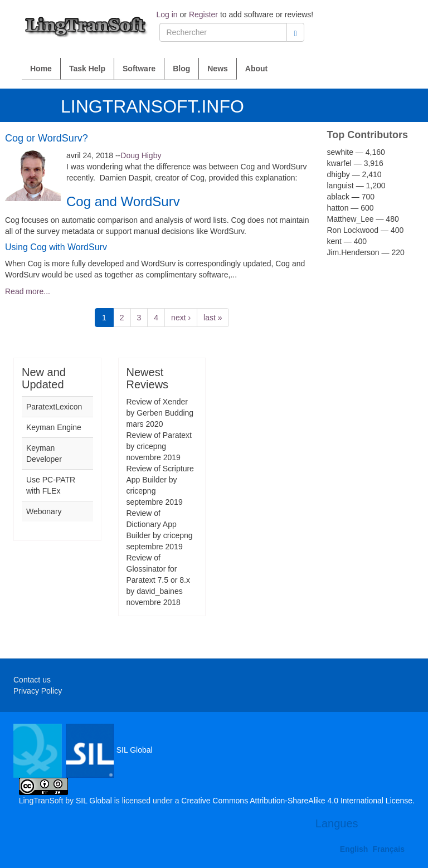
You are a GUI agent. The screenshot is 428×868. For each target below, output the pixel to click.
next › (181, 318)
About (256, 69)
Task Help (87, 69)
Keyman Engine (54, 427)
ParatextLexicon (54, 407)
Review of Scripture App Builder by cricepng (160, 480)
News (218, 69)
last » (213, 318)
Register (203, 14)
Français (388, 849)
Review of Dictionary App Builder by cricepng (160, 524)
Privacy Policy (38, 691)
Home (41, 69)
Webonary (44, 511)
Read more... (28, 291)
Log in (167, 14)
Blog (181, 69)
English (354, 849)
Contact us (32, 680)
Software (139, 69)
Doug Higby (141, 155)
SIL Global (83, 750)
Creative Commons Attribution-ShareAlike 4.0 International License (297, 801)
